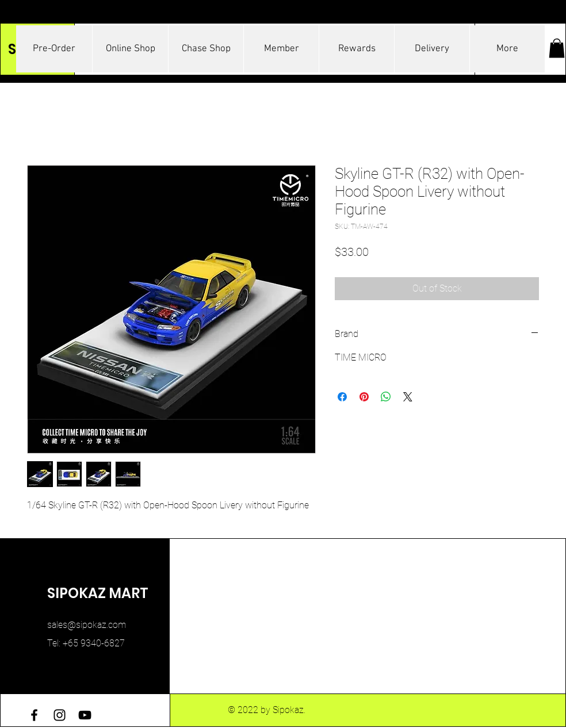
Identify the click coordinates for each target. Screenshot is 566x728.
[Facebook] (34, 715)
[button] (557, 48)
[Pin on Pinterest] (364, 397)
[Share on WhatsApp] (386, 397)
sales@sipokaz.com (87, 625)
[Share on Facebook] (342, 397)
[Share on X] (408, 397)
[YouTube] (85, 715)
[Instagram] (60, 715)
